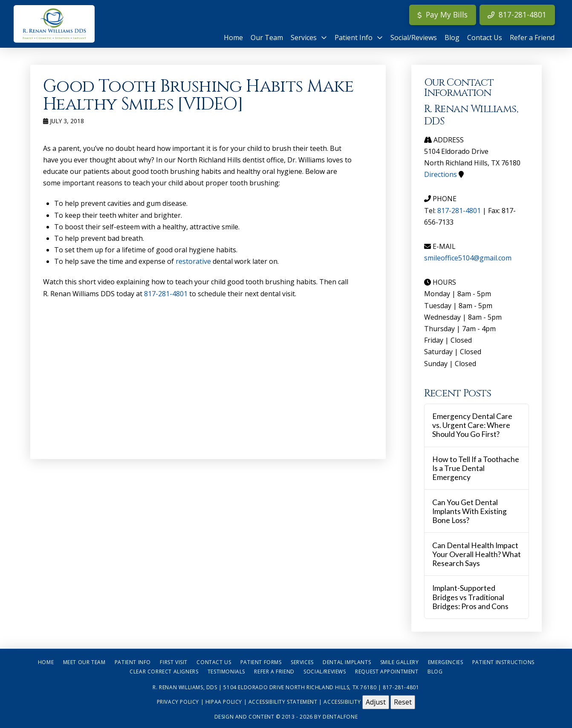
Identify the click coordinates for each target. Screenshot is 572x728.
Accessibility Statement (283, 702)
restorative (193, 261)
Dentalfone (340, 717)
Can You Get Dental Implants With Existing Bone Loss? (469, 511)
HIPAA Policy (224, 702)
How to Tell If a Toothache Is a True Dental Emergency (476, 468)
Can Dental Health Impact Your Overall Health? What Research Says (477, 554)
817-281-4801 (166, 294)
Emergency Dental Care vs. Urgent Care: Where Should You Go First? (472, 425)
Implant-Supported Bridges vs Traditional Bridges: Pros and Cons (470, 597)
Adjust (376, 702)
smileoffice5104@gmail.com (468, 258)
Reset (403, 702)
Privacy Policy (178, 702)
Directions (441, 174)
